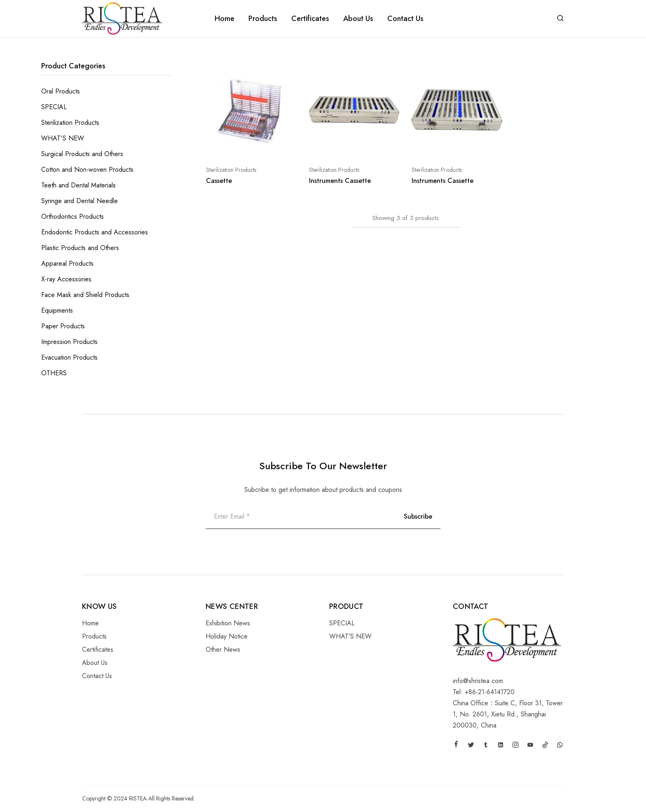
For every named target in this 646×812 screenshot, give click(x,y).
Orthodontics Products (73, 216)
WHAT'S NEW (63, 138)
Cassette (219, 181)
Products (263, 19)
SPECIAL (54, 107)
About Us (358, 19)
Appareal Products (67, 263)
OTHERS (54, 373)
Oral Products (61, 91)
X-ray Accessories (66, 279)
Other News (223, 649)
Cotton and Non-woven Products (87, 170)
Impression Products (69, 342)
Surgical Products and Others (82, 154)
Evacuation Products (69, 357)
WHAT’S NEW (350, 636)
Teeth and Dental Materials (78, 185)
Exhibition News (228, 623)
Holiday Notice (227, 636)
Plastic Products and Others (80, 248)
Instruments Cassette (340, 181)
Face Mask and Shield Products (85, 295)
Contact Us (405, 19)
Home (225, 19)
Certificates (310, 19)
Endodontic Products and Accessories (95, 232)
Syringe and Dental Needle (80, 201)
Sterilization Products (231, 170)
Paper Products (63, 326)
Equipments (57, 310)
